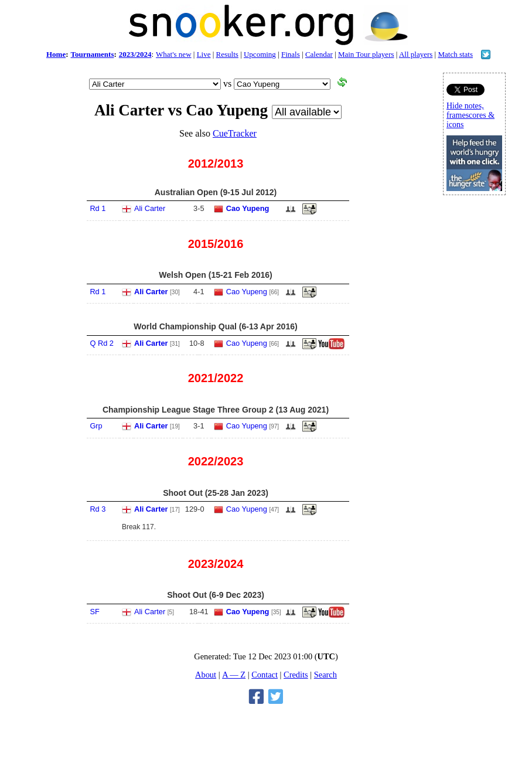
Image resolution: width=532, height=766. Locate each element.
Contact (265, 675)
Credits (296, 675)
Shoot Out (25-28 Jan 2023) (216, 493)
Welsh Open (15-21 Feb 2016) (215, 275)
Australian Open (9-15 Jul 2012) (216, 192)
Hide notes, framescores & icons (470, 115)
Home (56, 54)
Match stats (455, 54)
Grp (96, 426)
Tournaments (93, 54)
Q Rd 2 (102, 343)
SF (94, 612)
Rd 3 (98, 509)
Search (325, 675)
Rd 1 (98, 208)
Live (204, 54)
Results (227, 54)
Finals (291, 54)
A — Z (234, 675)
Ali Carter (150, 208)
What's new (173, 54)
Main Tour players (366, 54)
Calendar (319, 54)
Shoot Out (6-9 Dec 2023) (216, 595)
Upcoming (260, 54)
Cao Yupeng (248, 208)
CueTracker (235, 133)
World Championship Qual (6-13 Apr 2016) (215, 326)
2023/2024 (135, 54)
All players (416, 54)
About (206, 675)
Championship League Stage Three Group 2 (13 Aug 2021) (216, 410)
